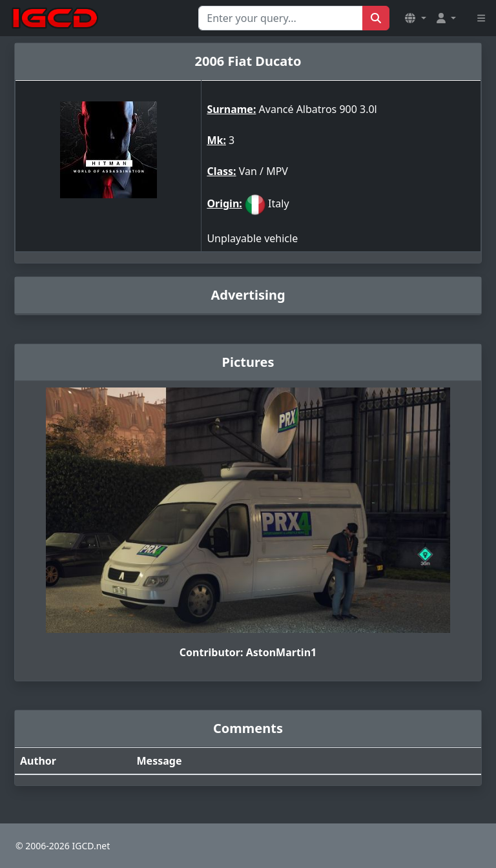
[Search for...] (281, 18)
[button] (415, 18)
